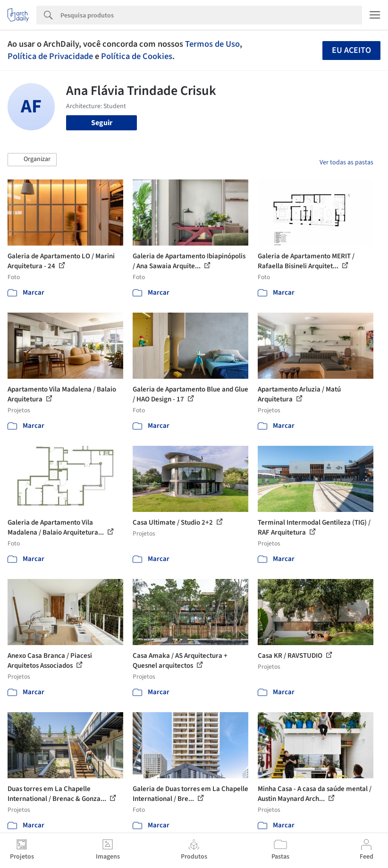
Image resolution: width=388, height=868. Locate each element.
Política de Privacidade (50, 56)
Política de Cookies (137, 56)
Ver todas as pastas (346, 162)
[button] (32, 160)
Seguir (102, 123)
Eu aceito (351, 50)
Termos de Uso (212, 44)
